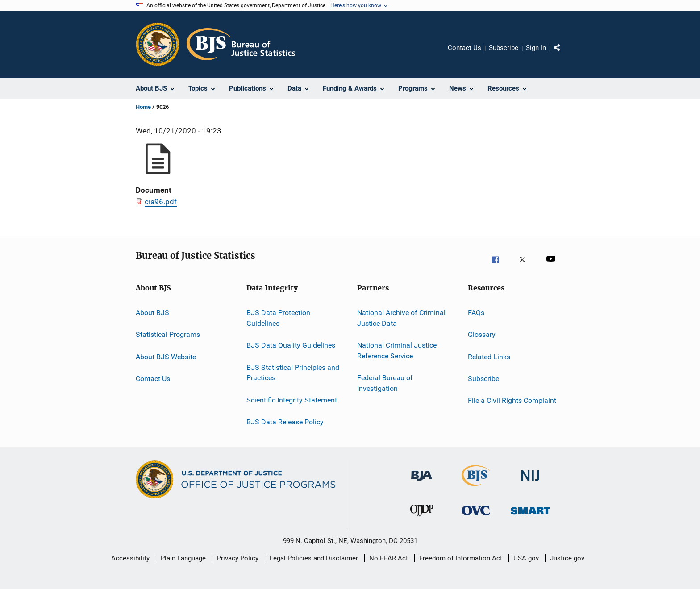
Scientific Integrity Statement (292, 400)
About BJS (152, 313)
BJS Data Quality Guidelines (291, 345)
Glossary (482, 334)
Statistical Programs (168, 334)
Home (143, 107)
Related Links (489, 357)
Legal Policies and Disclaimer (314, 558)
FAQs (476, 313)
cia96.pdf (161, 202)
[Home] (241, 44)
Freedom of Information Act (461, 558)
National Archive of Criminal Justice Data (401, 318)
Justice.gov (567, 558)
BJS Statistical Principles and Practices (293, 372)
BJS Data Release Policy (285, 422)
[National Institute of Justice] (530, 485)
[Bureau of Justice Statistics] (476, 488)
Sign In (536, 48)
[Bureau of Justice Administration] (422, 485)
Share (564, 54)
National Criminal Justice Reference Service (397, 350)
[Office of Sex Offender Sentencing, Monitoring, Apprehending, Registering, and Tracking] (530, 520)
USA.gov (526, 558)
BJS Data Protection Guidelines (278, 318)
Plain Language (183, 558)
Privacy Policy (238, 558)
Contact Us (465, 48)
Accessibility (130, 558)
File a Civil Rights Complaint (512, 400)
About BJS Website (166, 357)
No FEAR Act (389, 558)
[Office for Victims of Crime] (476, 520)
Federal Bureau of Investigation (385, 383)
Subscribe (504, 48)
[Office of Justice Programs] (158, 44)
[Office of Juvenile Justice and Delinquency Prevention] (422, 520)
